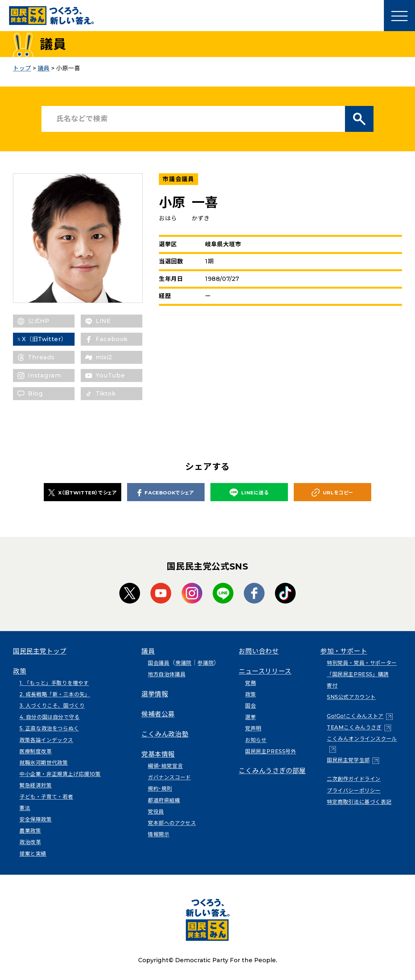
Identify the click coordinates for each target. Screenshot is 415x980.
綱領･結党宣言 (165, 766)
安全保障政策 (36, 819)
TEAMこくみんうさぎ (354, 727)
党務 (250, 683)
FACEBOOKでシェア (166, 493)
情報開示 (159, 834)
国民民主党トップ (40, 651)
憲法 (25, 808)
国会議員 (159, 663)
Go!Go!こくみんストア (355, 716)
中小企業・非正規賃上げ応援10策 (60, 774)
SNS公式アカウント (351, 697)
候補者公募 (158, 714)
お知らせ (256, 740)
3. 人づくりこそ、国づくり (52, 706)
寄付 (332, 686)
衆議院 (184, 663)
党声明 (253, 728)
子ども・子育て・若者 (46, 797)
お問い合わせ (259, 651)
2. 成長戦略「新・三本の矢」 (55, 694)
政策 (20, 671)
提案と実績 (33, 854)
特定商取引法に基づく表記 (359, 802)
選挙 (250, 717)
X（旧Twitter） (50, 339)
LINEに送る (249, 493)
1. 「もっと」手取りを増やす (54, 683)
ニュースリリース (265, 671)
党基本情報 (158, 754)
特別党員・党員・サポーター (362, 663)
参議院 (206, 663)
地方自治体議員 (167, 674)
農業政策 (30, 831)
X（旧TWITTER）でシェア (83, 492)
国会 (250, 706)
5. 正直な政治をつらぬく (49, 728)
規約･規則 (160, 789)
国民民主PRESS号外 (271, 751)
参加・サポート (344, 651)
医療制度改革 (36, 751)
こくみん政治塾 (165, 734)
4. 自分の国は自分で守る (50, 717)
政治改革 (30, 842)
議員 (148, 651)
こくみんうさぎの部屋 (272, 771)
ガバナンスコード (169, 777)
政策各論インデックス (46, 740)
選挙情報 (155, 694)
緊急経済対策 (36, 785)
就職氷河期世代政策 (44, 763)
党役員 (156, 812)
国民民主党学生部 (348, 760)
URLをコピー (332, 493)
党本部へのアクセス (172, 823)
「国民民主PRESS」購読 (358, 674)
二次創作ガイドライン (354, 779)
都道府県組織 (164, 800)
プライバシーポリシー (354, 791)
